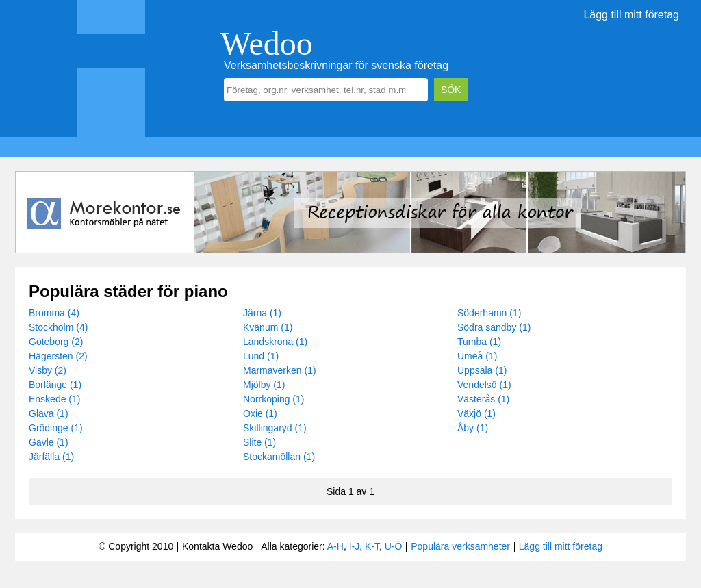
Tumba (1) (479, 342)
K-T (372, 546)
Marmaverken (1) (280, 370)
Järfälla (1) (51, 457)
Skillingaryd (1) (275, 428)
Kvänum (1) (268, 327)
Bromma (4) (54, 313)
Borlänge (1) (55, 385)
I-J (355, 546)
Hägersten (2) (58, 356)
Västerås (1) (483, 399)
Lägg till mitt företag (631, 15)
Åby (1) (473, 428)
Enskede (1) (54, 399)
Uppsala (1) (482, 370)
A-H (335, 546)
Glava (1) (49, 413)
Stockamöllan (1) (279, 457)
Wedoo (267, 43)
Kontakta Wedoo (217, 546)
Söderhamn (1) (489, 313)
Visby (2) (48, 370)
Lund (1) (261, 356)
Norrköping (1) (273, 399)
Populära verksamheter (460, 546)
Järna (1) (262, 313)
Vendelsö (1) (484, 385)
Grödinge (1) (56, 428)
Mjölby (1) (264, 385)
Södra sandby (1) (494, 327)
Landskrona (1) (275, 342)
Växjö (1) (476, 413)
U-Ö (394, 546)
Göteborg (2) (56, 342)
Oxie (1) (260, 413)
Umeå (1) (477, 356)
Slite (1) (259, 442)
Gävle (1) (49, 442)
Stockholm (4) (58, 327)
